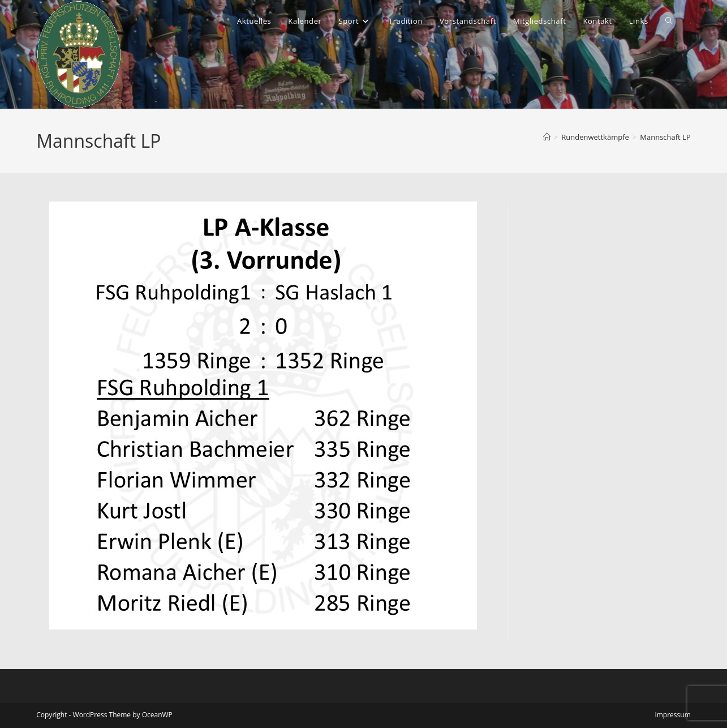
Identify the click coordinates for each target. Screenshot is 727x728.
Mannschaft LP (665, 137)
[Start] (547, 137)
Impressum (672, 715)
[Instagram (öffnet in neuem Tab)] (691, 23)
